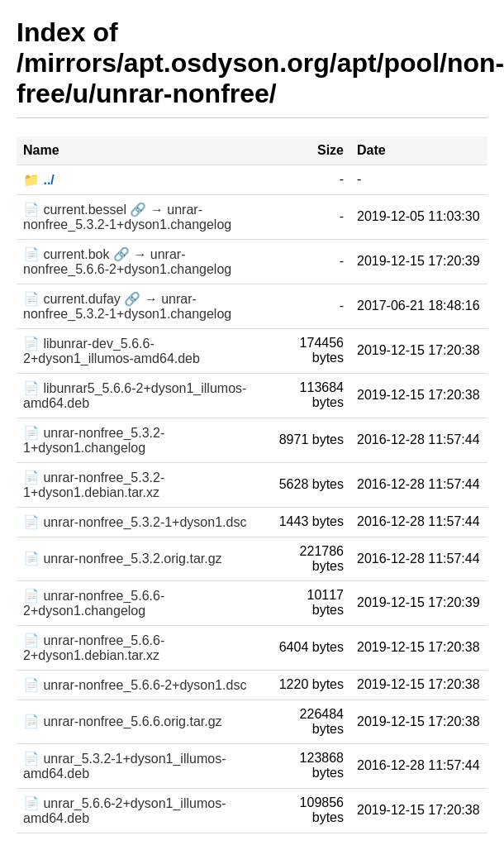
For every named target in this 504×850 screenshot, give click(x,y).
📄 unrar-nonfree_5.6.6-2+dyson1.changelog (94, 603)
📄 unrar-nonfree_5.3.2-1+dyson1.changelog (94, 440)
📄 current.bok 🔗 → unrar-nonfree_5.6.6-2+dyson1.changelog (127, 262)
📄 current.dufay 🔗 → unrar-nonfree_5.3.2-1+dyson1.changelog (127, 306)
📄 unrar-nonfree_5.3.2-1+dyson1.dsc (135, 522)
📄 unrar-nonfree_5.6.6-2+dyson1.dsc (135, 685)
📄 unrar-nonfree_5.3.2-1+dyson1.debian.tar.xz (94, 485)
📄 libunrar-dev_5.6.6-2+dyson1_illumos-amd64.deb (112, 351)
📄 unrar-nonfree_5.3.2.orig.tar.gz (123, 559)
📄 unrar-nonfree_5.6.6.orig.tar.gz (123, 721)
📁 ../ (39, 180)
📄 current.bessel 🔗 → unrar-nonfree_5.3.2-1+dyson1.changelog (127, 217)
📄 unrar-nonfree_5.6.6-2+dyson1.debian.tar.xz (94, 648)
